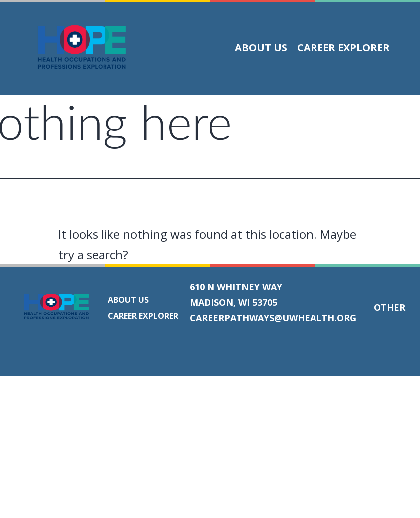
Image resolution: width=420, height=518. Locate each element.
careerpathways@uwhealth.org (273, 318)
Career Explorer (343, 48)
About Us (261, 48)
